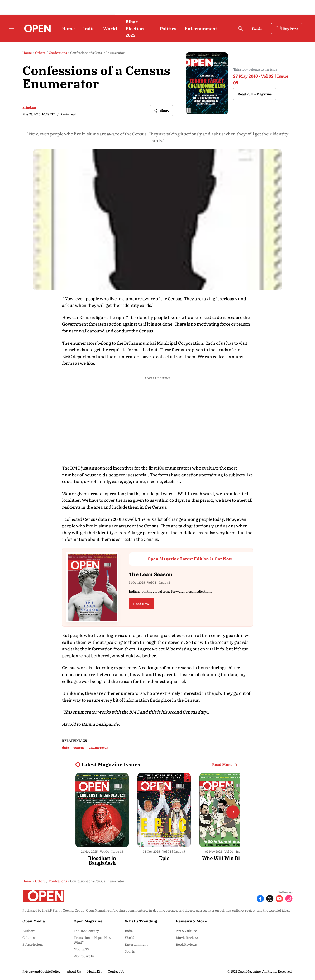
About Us (74, 971)
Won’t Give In (84, 956)
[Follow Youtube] (279, 898)
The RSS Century (86, 931)
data (66, 747)
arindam (29, 107)
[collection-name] (111, 765)
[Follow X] (270, 898)
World (110, 28)
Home (68, 28)
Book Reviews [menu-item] (186, 944)
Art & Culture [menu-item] (186, 931)
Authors (29, 931)
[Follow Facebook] (260, 898)
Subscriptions (33, 944)
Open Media (34, 921)
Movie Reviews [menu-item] (187, 937)
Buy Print (287, 29)
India (89, 28)
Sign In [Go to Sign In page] (257, 28)
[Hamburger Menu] (12, 29)
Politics (168, 28)
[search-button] (241, 29)
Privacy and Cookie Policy (41, 971)
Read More (226, 765)
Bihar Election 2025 (135, 28)
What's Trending (141, 921)
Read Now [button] (141, 604)
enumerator (98, 747)
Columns (29, 937)
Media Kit (94, 971)
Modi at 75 (81, 949)
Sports (130, 951)
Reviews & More (191, 921)
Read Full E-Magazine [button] (255, 94)
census (79, 747)
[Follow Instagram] (289, 898)
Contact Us (116, 971)
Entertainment (201, 28)
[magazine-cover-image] (207, 83)
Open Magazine (88, 921)
